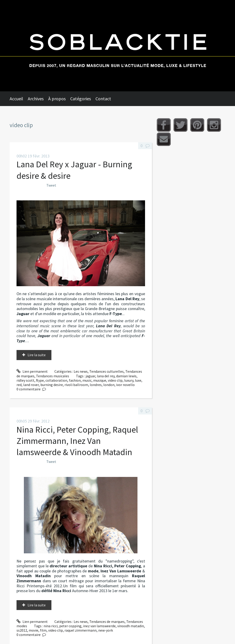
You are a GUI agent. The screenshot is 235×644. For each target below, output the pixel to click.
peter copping (70, 626)
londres (96, 385)
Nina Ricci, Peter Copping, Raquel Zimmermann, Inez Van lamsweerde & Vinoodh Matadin (77, 441)
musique (100, 380)
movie (34, 630)
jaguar (90, 376)
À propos (57, 99)
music (87, 380)
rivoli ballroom (76, 385)
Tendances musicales (53, 376)
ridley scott (25, 380)
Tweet (51, 185)
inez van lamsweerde (99, 626)
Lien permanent (32, 371)
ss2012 (22, 630)
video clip (115, 380)
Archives (36, 99)
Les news (81, 371)
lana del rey (106, 376)
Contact (103, 99)
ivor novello (125, 385)
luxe (138, 380)
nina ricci (51, 626)
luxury (129, 380)
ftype (40, 380)
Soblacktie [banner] (117, 46)
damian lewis (126, 376)
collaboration (56, 380)
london (109, 385)
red (19, 385)
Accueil (16, 99)
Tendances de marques (107, 622)
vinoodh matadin (131, 626)
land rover (31, 385)
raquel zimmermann (81, 630)
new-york (106, 630)
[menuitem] (19, 99)
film (43, 630)
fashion (75, 380)
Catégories (81, 99)
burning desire (52, 385)
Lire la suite (37, 355)
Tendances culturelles (106, 371)
